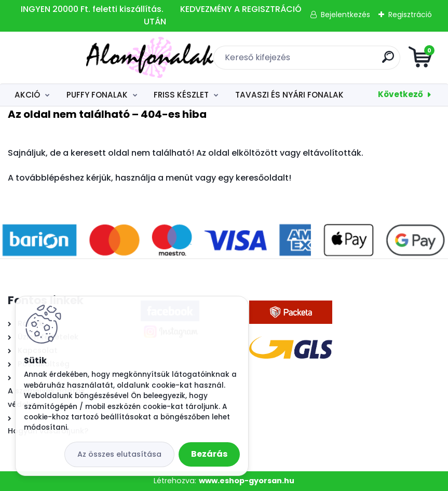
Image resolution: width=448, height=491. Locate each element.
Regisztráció (410, 15)
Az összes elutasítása (119, 454)
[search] (349, 61)
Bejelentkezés (345, 15)
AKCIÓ (27, 95)
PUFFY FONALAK (97, 95)
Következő (401, 94)
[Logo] (71, 58)
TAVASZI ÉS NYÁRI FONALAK (289, 95)
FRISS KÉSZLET (181, 95)
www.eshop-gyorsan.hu (247, 481)
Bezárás (209, 454)
